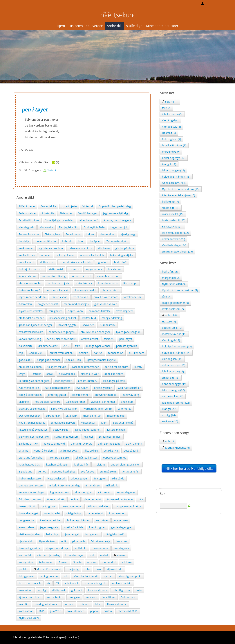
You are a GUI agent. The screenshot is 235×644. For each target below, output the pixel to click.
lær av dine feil (130, 471)
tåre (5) (166, 296)
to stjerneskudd (57, 367)
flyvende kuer (47, 541)
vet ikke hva (111, 451)
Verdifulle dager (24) (174, 245)
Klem (104, 423)
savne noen (121, 520)
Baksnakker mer (75, 402)
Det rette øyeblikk (29, 416)
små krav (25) (170, 421)
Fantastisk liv (48, 206)
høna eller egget (29, 513)
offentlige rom (121, 590)
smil (92, 555)
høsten (108, 611)
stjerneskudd (115, 569)
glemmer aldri (92, 499)
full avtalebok (67, 374)
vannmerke (124, 409)
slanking (24, 402)
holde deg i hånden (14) (176, 353)
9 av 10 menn (134, 444)
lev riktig (24, 241)
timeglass (75, 597)
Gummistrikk (107, 325)
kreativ (138, 367)
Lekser (90, 234)
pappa (94, 611)
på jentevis (79, 541)
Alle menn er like (29, 388)
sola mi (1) (170, 102)
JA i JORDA (82, 388)
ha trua (98, 353)
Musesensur (88, 423)
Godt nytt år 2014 (94, 227)
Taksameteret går (117, 241)
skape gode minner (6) (175, 303)
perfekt (23, 569)
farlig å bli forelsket (30, 395)
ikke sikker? (91, 451)
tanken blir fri (27, 506)
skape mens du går (58, 548)
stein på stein (108, 471)
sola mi (120, 555)
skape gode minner (49, 360)
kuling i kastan (49, 576)
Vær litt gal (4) (170, 120)
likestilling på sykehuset (33, 430)
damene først (95, 513)
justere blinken (116, 430)
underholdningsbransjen (125, 464)
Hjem (61, 26)
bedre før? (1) (170, 272)
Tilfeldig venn (27, 206)
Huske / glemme (117, 604)
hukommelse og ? (29, 290)
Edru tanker (53, 416)
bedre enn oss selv (30, 583)
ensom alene (27, 527)
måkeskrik (112, 485)
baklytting (52, 534)
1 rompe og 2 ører (59, 458)
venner (69, 604)
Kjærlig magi (128, 234)
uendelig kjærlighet (64, 471)
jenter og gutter (57, 395)
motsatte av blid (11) (174, 334)
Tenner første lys (29, 234)
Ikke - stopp (130, 283)
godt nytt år (26, 611)
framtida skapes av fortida (75, 262)
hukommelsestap (72, 506)
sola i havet (71, 583)
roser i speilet (52, 513)
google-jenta (26, 520)
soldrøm (126, 562)
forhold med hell (81, 276)
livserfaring (115, 269)
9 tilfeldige (134, 26)
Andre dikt (115, 26)
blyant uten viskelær (31, 311)
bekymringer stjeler (122, 255)
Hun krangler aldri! (85, 290)
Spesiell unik (74, 360)
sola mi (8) (170, 315)
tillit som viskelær (98, 506)
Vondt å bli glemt (44, 451)
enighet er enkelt (48, 304)
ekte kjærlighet (84, 492)
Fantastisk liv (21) (172, 227)
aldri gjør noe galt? (109, 444)
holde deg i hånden (78, 520)
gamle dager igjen (122, 527)
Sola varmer (128, 597)
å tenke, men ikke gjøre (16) (178, 195)
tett (66, 576)
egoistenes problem (51, 248)
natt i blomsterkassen (58, 388)
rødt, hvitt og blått (30, 464)
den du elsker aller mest (61, 339)
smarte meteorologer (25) (177, 251)
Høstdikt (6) (169, 133)
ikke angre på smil (114, 381)
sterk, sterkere (111, 290)
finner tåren (93, 485)
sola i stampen (76, 611)
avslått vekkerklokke (31, 332)
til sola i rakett (56, 499)
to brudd (67, 241)
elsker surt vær (90, 374)
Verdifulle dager (88, 213)
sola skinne (26, 590)
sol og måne (26, 562)
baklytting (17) (170, 202)
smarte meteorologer (32, 492)
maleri (104, 555)
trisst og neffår (92, 416)
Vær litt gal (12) (171, 340)
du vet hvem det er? (62, 353)
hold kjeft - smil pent (31, 269)
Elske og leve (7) (171, 139)
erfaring (24, 451)
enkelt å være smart (106, 297)
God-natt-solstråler (129, 388)
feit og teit (100, 478)
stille (87, 569)
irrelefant (99, 464)
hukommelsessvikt (30, 478)
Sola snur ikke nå (123, 423)
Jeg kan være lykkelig (115, 213)
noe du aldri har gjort (47, 402)
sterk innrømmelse (30, 283)
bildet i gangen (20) (173, 390)
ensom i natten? (88, 381)
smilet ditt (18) (170, 208)
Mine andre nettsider (162, 26)
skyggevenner (94, 269)
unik (64, 541)
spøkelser (88, 325)
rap (21, 353)
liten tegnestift (64, 381)
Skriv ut (50, 170)
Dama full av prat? (82, 444)
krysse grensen (103, 388)
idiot (81, 241)
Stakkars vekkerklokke (32, 409)
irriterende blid (116, 416)
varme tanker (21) (172, 396)
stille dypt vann (65, 255)
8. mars (63, 562)
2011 (42, 611)
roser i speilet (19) (173, 214)
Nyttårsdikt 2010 (128, 611)
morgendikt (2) (171, 278)
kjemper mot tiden (30, 597)
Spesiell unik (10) (172, 328)
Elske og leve (52, 234)
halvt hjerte (26, 346)
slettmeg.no (47, 262)
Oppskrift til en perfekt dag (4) (180, 290)
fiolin (139, 590)
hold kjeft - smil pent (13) (177, 346)
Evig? (22, 374)
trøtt (78, 346)
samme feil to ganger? (62, 332)
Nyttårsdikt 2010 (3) (174, 284)
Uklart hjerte (69, 206)
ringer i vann (75, 311)
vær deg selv (121, 548)
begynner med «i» (106, 395)
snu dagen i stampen (47, 604)
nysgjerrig (73, 569)
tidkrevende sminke (81, 248)
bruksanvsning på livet (63, 318)
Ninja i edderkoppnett (88, 430)
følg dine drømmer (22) (176, 403)
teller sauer (46, 562)
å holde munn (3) (172, 114)
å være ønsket (90, 339)
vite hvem (104, 248)
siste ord (84, 604)
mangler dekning (112, 318)
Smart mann (73, 234)
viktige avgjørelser (30, 534)
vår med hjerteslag (48, 555)
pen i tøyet (126, 339)
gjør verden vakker (105, 304)
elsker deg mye (126, 492)
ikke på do (118, 478)
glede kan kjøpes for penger (36, 325)
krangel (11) (169, 164)
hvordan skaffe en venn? (97, 409)
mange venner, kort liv (128, 506)
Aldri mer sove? (69, 451)
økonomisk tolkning (54, 276)
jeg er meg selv (49, 527)
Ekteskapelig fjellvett (63, 423)
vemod (42, 471)
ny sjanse (74, 269)
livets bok (122, 541)
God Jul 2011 (36, 353)
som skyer (102, 520)
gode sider (25, 360)
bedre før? (120, 262)
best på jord (131, 451)
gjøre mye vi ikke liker (64, 409)
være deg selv (125, 311)
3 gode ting (26, 471)
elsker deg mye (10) (173, 158)
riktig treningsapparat (32, 423)
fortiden (109, 339)
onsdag (92, 562)
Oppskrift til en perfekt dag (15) (181, 189)
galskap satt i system (31, 485)
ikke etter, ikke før (45, 241)
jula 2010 (56, 611)
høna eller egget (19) (174, 384)
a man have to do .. (108, 276)
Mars (98, 604)
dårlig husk (59, 590)
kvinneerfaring (28, 276)
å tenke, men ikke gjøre (117, 220)
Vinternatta (47, 227)
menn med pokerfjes (76, 304)
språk (50, 374)
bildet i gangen (80, 478)
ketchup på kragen (57, 464)
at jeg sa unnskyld (54, 444)
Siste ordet (66, 213)
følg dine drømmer (30, 499)
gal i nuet (77, 590)
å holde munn (117, 513)
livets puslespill (56, 478)
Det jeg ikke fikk (68, 227)
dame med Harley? (57, 290)
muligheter (55, 311)
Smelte (77, 562)
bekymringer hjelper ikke (34, 437)
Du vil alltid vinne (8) (174, 145)
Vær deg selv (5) (171, 127)
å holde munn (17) (173, 371)
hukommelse (100, 548)
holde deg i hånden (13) (176, 177)
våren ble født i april (86, 576)
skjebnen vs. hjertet (59, 283)
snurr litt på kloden (30, 367)
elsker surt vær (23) (173, 239)
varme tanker (55, 597)
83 (57, 583)
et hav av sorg (131, 395)
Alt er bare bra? (88, 220)
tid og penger (27, 576)
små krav (91, 597)
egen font (103, 262)
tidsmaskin (25, 304)
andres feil (25, 555)
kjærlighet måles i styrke (101, 360)
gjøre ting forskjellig (31, 458)
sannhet (46, 255)
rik (49, 583)
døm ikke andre (114, 374)
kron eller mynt (74, 555)
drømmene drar (48, 346)
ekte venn (72, 416)
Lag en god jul (119, 227)
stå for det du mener (31, 318)
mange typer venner (98, 346)
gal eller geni (26, 262)
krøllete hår (81, 464)
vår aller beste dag (30, 339)
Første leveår (59, 297)
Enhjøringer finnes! (110, 437)
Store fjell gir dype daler (59, 220)
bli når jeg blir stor (86, 458)
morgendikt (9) (171, 152)
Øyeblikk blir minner (103, 402)
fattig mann (92, 534)
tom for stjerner (98, 590)
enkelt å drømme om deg (64, 485)
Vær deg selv (27, 227)
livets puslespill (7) (173, 309)
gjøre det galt (72, 534)
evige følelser (84, 283)
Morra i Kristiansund (47, 569)
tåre (141, 499)
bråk (98, 569)
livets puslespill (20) (173, 220)
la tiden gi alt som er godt (34, 381)
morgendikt (109, 562)
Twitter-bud (89, 318)
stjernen (108, 576)
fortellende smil (133, 297)
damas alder (107, 234)
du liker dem (137, 353)
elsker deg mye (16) (173, 365)
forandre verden (108, 283)
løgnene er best (60, 492)
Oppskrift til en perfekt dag (115, 206)
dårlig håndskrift (115, 534)
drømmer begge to (95, 583)
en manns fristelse (100, 311)
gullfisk (74, 499)
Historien (76, 26)
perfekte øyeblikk (126, 346)
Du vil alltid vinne (29, 220)
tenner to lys (116, 353)
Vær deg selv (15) (172, 359)
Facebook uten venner (85, 367)
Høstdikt (36, 374)
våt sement (105, 492)
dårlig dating (74, 513)
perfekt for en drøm (116, 367)
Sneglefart (127, 402)
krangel (88, 437)
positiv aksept (61, 430)
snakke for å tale (74, 527)
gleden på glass (125, 248)
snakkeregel (26, 248)
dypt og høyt (48, 506)
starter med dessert (66, 437)
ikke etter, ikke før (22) (175, 233)
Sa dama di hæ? (28, 444)
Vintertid (88, 206)
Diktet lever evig (100, 541)
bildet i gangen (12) (173, 170)
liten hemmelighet (50, 520)
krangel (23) (169, 409)
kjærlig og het (97, 527)
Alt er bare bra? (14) (174, 183)
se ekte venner (81, 395)
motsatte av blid (122, 583)
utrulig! (42, 590)
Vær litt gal (109, 597)
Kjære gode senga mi (129, 332)
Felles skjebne (27, 213)
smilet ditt (81, 548)
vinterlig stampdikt (130, 576)
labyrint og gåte (67, 325)
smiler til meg (27, 255)
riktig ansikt (56, 269)
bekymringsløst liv (30, 548)
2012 (66, 346)
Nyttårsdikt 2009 (29, 618)
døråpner (95, 241)
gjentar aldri (26, 541)
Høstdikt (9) (169, 321)
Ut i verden (95, 26)
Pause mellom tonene (120, 499)
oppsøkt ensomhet (114, 458)
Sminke (84, 353)
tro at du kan (80, 297)
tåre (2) (166, 108)
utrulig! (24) (169, 415)
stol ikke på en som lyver (96, 332)
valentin (24, 604)
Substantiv (48, 213)
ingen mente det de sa (32, 297)
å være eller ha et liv (92, 255)
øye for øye (87, 471)
